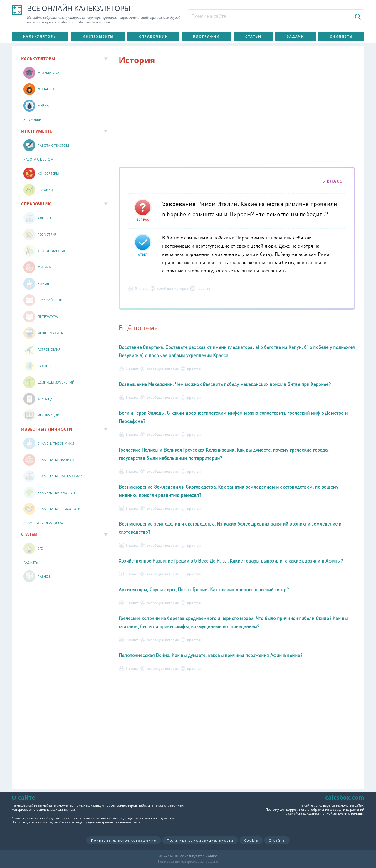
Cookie (251, 840)
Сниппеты (341, 36)
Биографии (206, 36)
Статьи (253, 36)
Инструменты (98, 36)
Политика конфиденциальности (200, 840)
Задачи (296, 36)
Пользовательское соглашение (124, 840)
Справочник (153, 36)
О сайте (277, 840)
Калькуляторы (40, 36)
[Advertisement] (237, 117)
